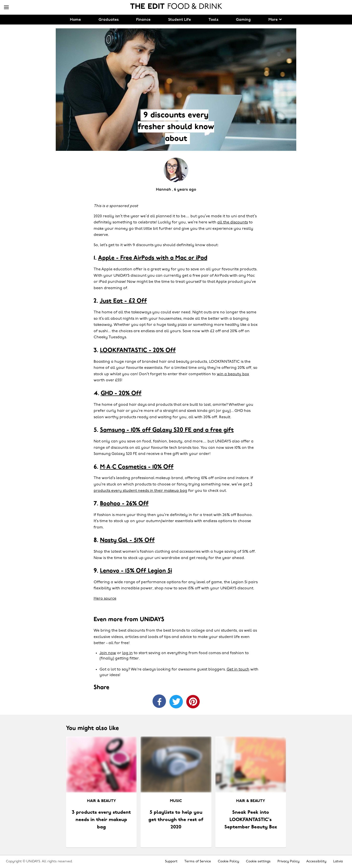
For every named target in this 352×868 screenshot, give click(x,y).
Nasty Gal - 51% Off (127, 540)
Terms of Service (198, 862)
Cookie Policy (228, 862)
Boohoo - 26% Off (124, 504)
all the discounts (233, 222)
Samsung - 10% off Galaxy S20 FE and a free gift (167, 430)
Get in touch (238, 670)
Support (171, 862)
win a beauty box (233, 374)
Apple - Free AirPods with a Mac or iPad (153, 258)
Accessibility (316, 862)
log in (127, 653)
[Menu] (6, 8)
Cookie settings (258, 862)
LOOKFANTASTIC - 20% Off (138, 351)
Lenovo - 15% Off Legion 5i (136, 571)
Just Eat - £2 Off (123, 301)
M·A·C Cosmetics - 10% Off (137, 467)
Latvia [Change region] (338, 862)
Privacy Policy (288, 862)
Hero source (105, 599)
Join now (108, 653)
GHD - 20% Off (121, 394)
